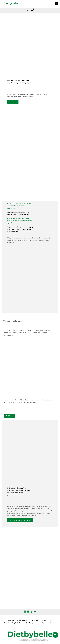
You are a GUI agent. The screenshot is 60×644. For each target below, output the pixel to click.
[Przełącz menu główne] (57, 4)
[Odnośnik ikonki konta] (27, 10)
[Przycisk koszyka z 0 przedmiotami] (55, 635)
